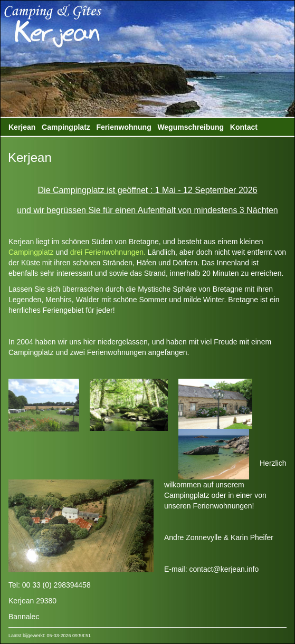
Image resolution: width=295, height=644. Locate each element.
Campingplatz (66, 127)
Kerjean (22, 127)
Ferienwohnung (123, 127)
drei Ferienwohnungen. (108, 252)
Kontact (244, 127)
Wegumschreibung (191, 127)
